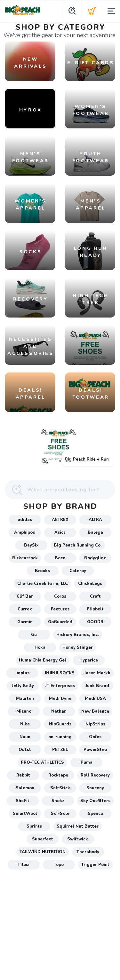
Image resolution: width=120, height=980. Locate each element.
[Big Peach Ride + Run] (60, 446)
